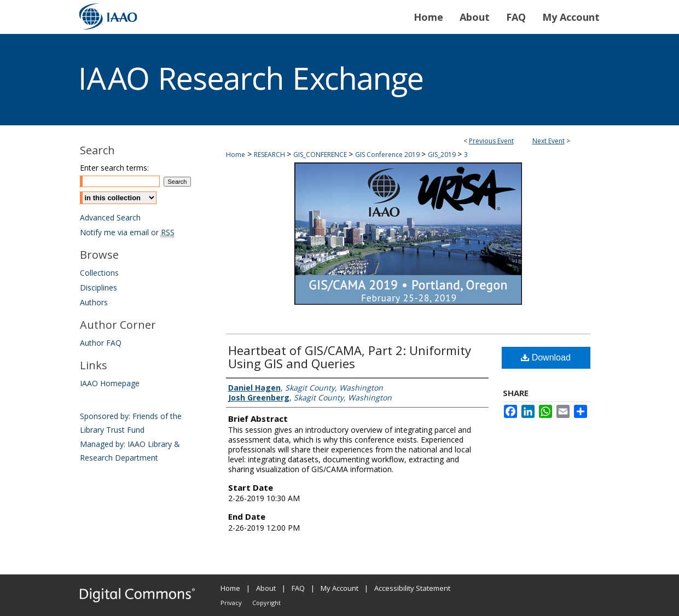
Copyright (266, 603)
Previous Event (491, 141)
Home (236, 155)
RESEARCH (270, 155)
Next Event (549, 141)
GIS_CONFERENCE (321, 155)
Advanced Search (110, 217)
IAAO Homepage (110, 383)
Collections (99, 273)
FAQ (298, 588)
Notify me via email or (127, 232)
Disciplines (98, 287)
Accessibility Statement (412, 588)
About (266, 588)
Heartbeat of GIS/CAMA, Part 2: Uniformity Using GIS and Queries (350, 357)
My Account (339, 588)
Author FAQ (101, 343)
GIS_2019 (443, 155)
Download (546, 358)
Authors (94, 302)
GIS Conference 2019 (388, 155)
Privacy (231, 603)
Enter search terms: (114, 168)
